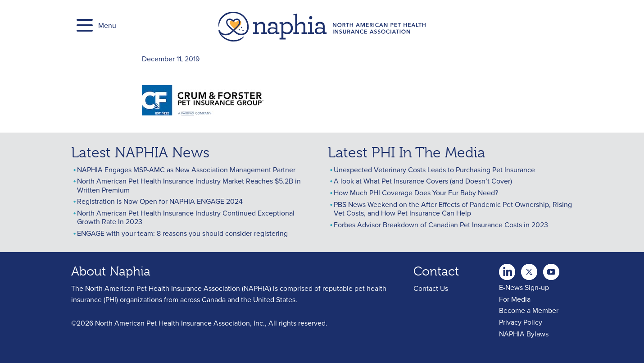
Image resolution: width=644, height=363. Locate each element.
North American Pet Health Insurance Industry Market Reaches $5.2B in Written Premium (189, 185)
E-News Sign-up (524, 287)
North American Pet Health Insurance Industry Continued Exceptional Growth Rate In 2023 (186, 217)
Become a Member (529, 310)
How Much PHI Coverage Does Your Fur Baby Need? (416, 193)
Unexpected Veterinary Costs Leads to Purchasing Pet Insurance (434, 170)
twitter (507, 269)
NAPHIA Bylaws (524, 334)
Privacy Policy (521, 322)
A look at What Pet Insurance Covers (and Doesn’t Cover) (423, 181)
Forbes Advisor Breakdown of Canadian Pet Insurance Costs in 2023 (441, 225)
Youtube (529, 269)
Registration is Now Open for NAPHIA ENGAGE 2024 (160, 201)
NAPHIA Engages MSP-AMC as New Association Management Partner (186, 170)
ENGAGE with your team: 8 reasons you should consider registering (182, 233)
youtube (551, 269)
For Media (515, 299)
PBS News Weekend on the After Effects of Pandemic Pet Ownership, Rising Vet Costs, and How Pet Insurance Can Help (453, 209)
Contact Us (431, 288)
